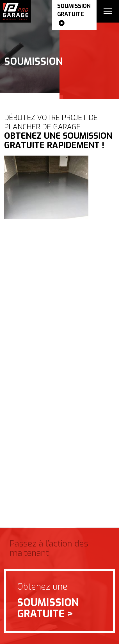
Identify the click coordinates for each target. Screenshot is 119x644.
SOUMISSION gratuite (74, 15)
